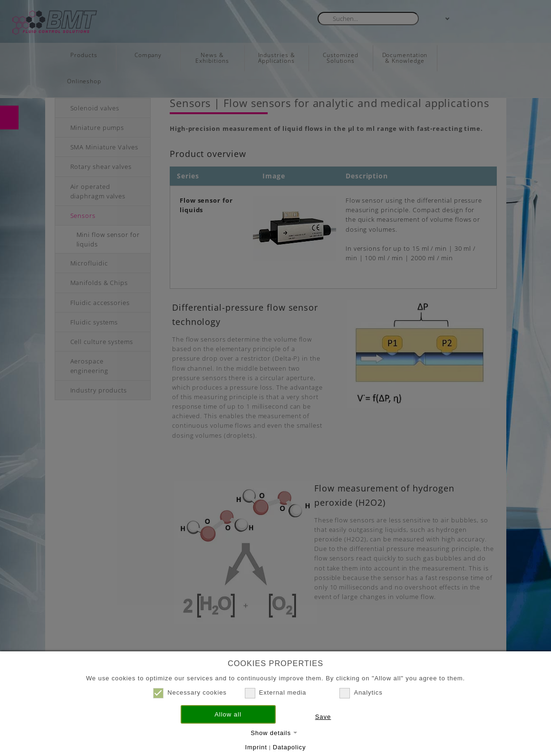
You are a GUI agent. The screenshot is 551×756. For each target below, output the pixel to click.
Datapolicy (290, 747)
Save (323, 717)
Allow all (228, 714)
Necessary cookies (190, 693)
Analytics (361, 693)
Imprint (256, 747)
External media (275, 693)
